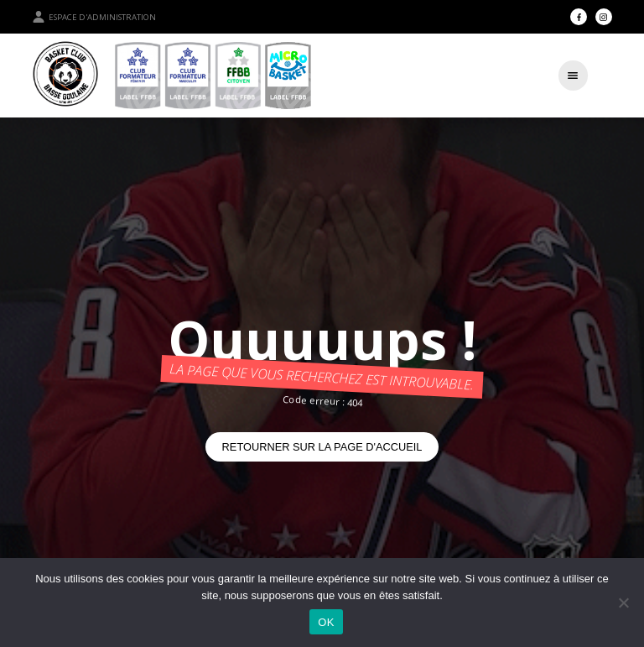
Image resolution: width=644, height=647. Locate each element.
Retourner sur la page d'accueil (322, 447)
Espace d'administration (94, 17)
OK (326, 622)
